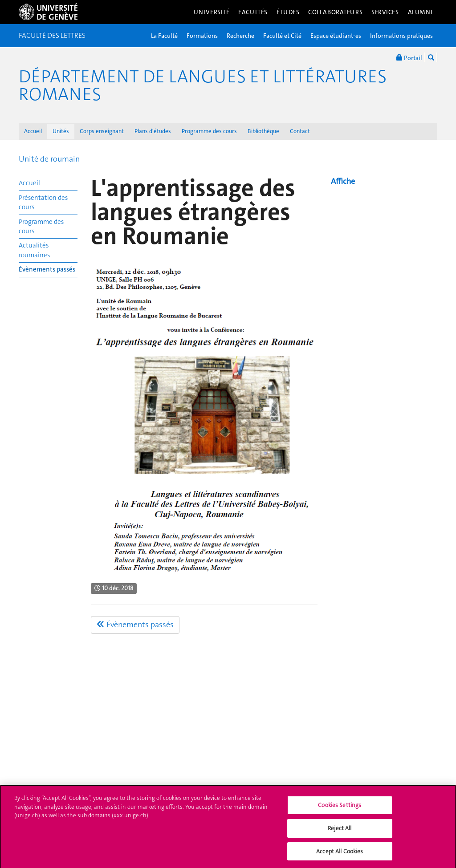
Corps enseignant (102, 131)
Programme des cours (209, 131)
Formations (202, 36)
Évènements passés (47, 269)
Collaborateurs (335, 12)
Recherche (240, 36)
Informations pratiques (401, 36)
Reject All (340, 831)
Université (212, 12)
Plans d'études (153, 131)
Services (385, 12)
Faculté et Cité (282, 36)
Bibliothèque (263, 131)
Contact (300, 131)
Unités (61, 131)
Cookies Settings (340, 809)
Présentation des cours (43, 202)
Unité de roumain (49, 159)
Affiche (343, 181)
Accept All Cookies (340, 854)
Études (288, 12)
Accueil (33, 131)
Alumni (420, 12)
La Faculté (164, 36)
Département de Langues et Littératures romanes (203, 85)
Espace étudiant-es (336, 36)
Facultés (253, 12)
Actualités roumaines (34, 250)
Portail (409, 57)
